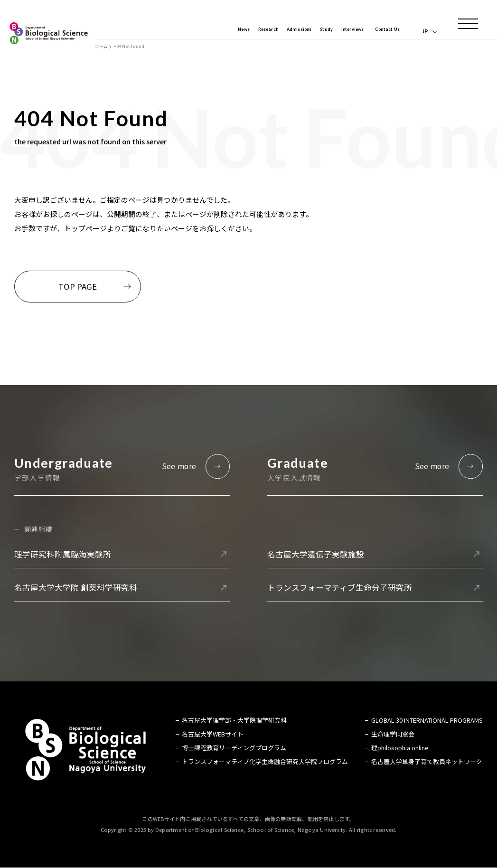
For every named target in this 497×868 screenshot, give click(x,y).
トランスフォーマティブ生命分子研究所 (340, 588)
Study (311, 31)
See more (179, 466)
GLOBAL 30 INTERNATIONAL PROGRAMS (427, 721)
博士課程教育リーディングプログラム (234, 748)
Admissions (279, 31)
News (213, 31)
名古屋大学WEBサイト (213, 734)
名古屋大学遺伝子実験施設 (316, 554)
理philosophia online (400, 748)
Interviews (342, 31)
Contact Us (384, 31)
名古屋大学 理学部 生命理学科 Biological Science (49, 33)
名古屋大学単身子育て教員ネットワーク (427, 762)
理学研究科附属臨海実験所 (63, 554)
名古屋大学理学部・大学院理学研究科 (234, 721)
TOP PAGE (78, 286)
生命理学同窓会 (393, 734)
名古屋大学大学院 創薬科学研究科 (76, 588)
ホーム (101, 47)
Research (242, 31)
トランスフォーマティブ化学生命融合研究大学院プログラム (265, 762)
